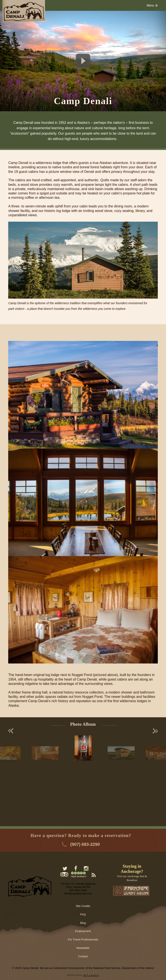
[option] (83, 748)
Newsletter (83, 948)
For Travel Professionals (83, 939)
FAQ (83, 914)
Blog (83, 923)
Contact (83, 956)
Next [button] (155, 731)
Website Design (74, 975)
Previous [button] (11, 731)
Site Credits (83, 906)
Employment (83, 931)
